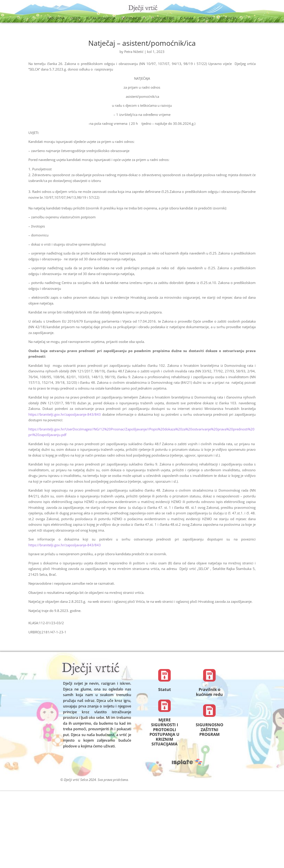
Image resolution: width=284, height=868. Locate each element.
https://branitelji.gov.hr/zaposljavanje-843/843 (65, 414)
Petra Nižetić (134, 52)
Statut (165, 689)
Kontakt (206, 18)
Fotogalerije (163, 18)
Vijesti (75, 18)
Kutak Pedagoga (101, 18)
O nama (187, 18)
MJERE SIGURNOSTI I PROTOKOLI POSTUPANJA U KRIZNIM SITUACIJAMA (164, 732)
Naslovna (56, 18)
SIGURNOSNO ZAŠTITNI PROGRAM (209, 729)
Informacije (131, 18)
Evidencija (228, 18)
